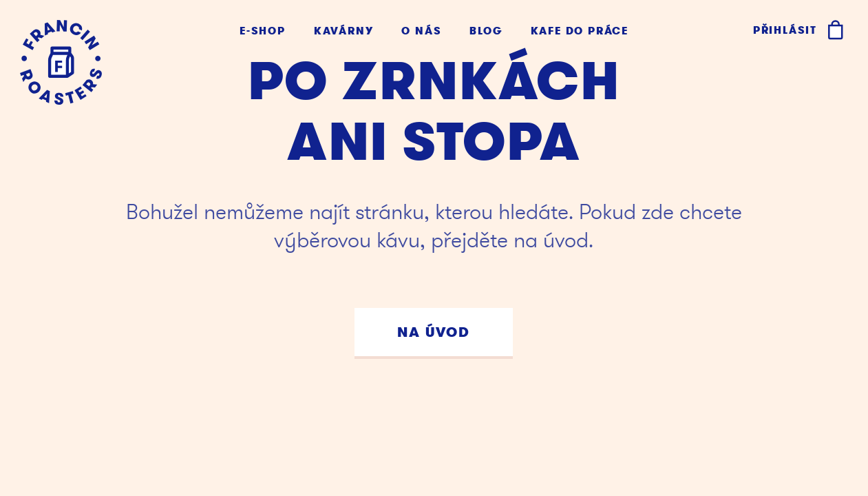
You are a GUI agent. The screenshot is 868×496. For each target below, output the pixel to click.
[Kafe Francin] (61, 62)
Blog (486, 31)
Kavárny (344, 31)
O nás (421, 31)
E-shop (263, 31)
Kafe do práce (580, 31)
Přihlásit (785, 30)
